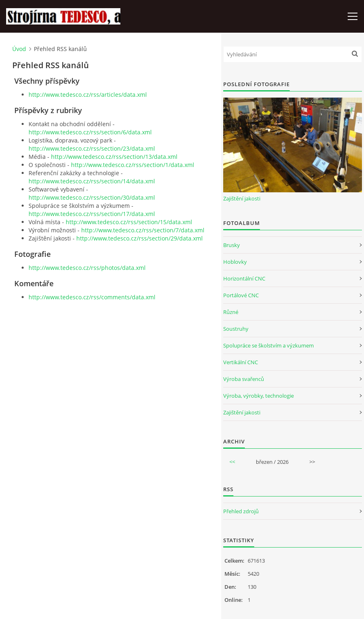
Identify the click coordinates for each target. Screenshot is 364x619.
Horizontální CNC (244, 278)
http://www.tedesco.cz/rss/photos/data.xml (87, 268)
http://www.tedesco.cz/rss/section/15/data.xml (129, 222)
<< (232, 462)
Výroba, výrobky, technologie (259, 396)
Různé (231, 312)
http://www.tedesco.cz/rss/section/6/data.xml (90, 132)
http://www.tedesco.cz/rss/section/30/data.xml (92, 197)
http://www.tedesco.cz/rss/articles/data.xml (88, 95)
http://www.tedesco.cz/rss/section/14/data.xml (92, 181)
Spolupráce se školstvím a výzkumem (269, 345)
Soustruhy (236, 329)
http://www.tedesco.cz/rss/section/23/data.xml (92, 148)
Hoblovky (235, 262)
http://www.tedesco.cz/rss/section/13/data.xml (114, 157)
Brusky (232, 245)
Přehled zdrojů (241, 511)
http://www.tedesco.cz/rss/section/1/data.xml (133, 165)
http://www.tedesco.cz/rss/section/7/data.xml (143, 230)
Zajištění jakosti (242, 198)
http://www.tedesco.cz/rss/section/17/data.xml (92, 214)
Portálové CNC (241, 295)
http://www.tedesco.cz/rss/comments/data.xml (92, 297)
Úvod (19, 49)
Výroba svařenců (244, 379)
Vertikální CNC (241, 362)
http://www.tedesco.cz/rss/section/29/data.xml (140, 238)
